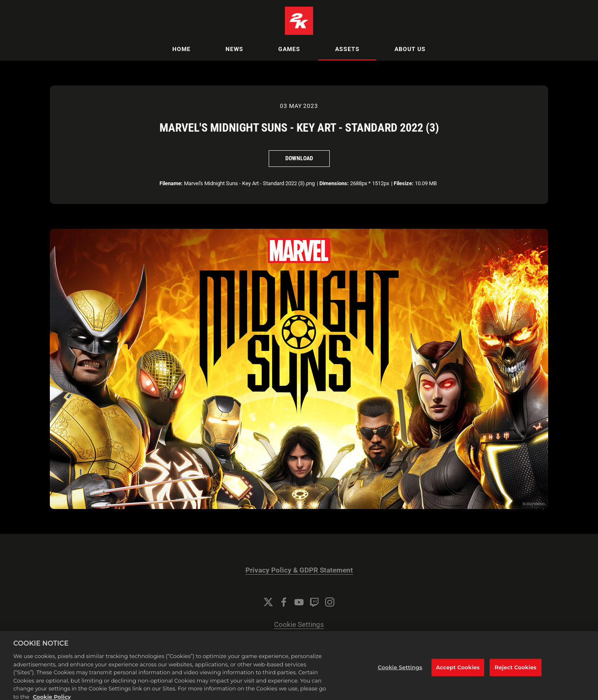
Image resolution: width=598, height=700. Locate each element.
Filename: (171, 183)
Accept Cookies (458, 672)
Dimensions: (334, 183)
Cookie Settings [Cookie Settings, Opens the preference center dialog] (400, 672)
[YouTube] (299, 602)
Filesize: (404, 183)
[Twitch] (314, 602)
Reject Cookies (516, 672)
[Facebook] (284, 602)
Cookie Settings (299, 625)
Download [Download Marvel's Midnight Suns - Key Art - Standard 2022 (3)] (299, 158)
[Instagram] (330, 602)
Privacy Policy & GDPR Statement (299, 570)
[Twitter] (268, 602)
